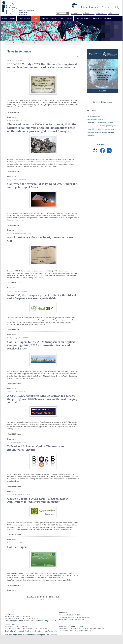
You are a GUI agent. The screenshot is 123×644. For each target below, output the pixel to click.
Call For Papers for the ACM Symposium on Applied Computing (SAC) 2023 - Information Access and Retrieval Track (41, 345)
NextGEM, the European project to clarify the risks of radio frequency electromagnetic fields (42, 297)
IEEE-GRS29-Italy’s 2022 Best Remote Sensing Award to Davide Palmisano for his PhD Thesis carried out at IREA (42, 67)
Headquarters (10, 614)
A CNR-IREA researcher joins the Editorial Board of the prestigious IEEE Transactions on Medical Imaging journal (42, 399)
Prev (33, 597)
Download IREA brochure (102, 102)
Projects (16, 43)
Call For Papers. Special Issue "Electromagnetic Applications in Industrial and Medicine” (38, 500)
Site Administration (49, 635)
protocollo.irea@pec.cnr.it (46, 621)
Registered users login (32, 635)
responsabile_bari (70, 620)
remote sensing (108, 132)
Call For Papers (17, 547)
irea (89, 129)
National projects (27, 43)
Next (53, 597)
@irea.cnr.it (81, 620)
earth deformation (93, 126)
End (57, 597)
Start (29, 597)
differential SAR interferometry (97, 123)
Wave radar (91, 136)
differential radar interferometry (97, 119)
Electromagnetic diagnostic (108, 126)
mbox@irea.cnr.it (16, 621)
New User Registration (14, 635)
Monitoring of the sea (94, 132)
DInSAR (110, 123)
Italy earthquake (97, 129)
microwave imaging (108, 129)
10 (50, 597)
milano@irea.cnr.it (17, 631)
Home (9, 43)
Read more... (12, 117)
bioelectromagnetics (94, 116)
